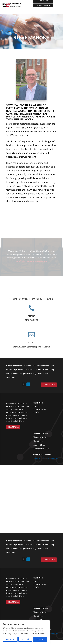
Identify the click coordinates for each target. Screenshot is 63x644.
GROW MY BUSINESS (43, 5)
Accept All (40, 639)
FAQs (37, 412)
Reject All (25, 639)
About (37, 406)
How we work (41, 409)
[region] (25, 632)
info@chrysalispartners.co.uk (31, 260)
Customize (10, 639)
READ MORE (13, 427)
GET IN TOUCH (49, 385)
